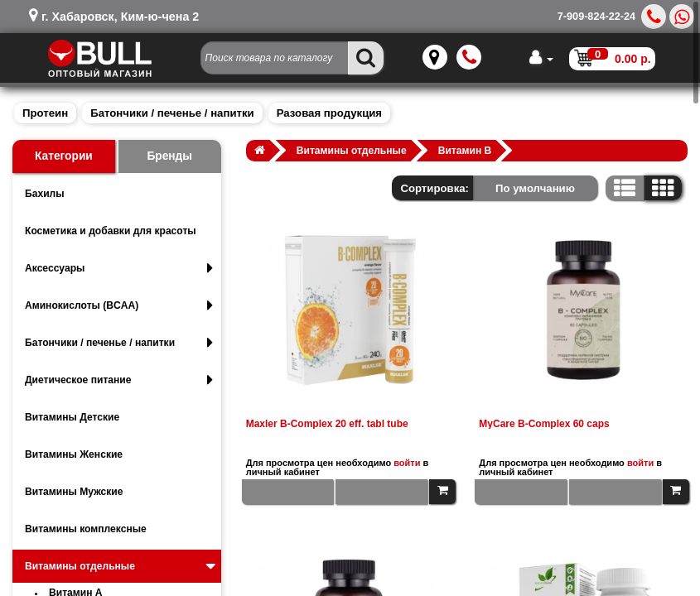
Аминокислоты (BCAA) (119, 305)
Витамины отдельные (121, 566)
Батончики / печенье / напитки (172, 113)
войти (407, 463)
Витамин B (465, 151)
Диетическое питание (119, 380)
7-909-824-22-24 (596, 17)
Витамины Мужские (74, 492)
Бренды (169, 156)
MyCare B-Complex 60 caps (544, 424)
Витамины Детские (72, 417)
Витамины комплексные (86, 529)
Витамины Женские (74, 454)
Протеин (45, 113)
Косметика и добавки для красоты (111, 231)
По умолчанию (535, 188)
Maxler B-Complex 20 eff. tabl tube (327, 424)
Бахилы (45, 194)
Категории (64, 156)
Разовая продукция (329, 113)
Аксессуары (119, 268)
